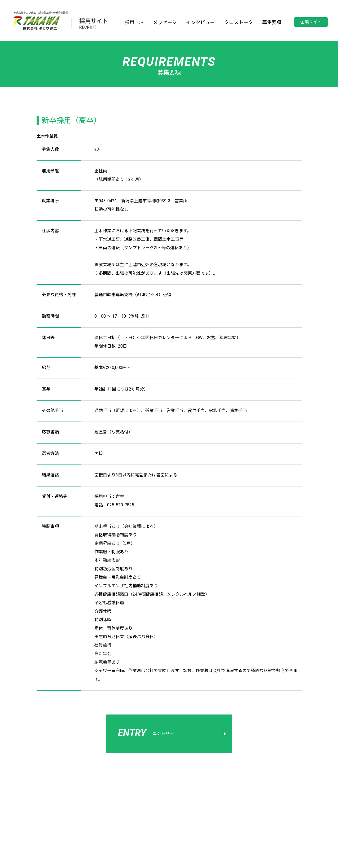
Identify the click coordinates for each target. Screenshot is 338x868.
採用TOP (134, 22)
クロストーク (239, 22)
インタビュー (200, 22)
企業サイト (311, 22)
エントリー (146, 733)
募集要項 (272, 22)
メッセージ (165, 22)
